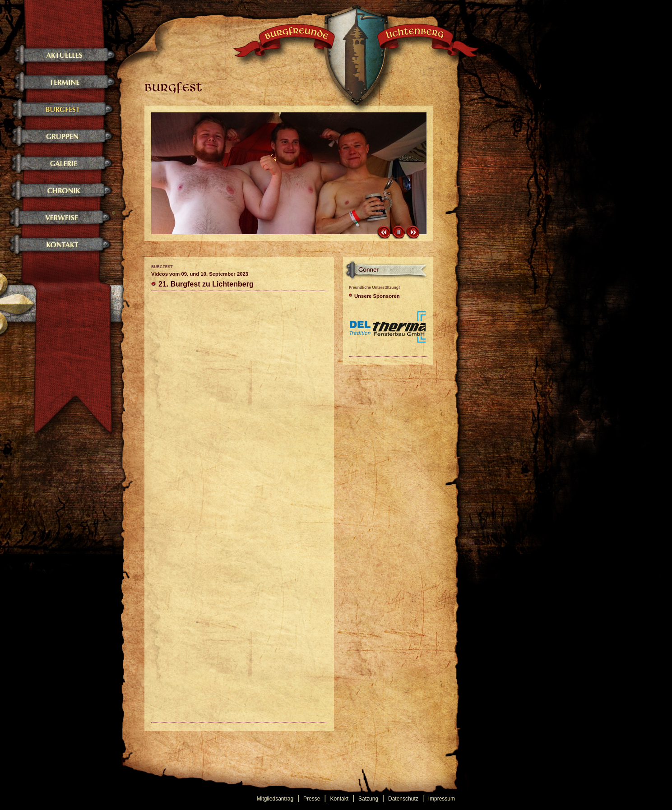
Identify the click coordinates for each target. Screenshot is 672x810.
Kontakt (339, 799)
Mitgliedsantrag (275, 799)
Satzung (368, 799)
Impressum (442, 799)
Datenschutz (403, 799)
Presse (312, 799)
